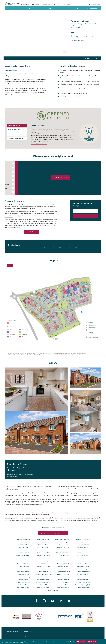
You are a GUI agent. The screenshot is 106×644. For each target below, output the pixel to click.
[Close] (104, 641)
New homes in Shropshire (83, 550)
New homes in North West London (43, 574)
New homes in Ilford (23, 569)
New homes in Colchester (23, 564)
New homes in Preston (63, 577)
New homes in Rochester (43, 580)
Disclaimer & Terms (11, 634)
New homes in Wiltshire (63, 555)
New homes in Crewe (43, 564)
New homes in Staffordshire (63, 553)
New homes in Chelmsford (83, 561)
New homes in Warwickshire (23, 555)
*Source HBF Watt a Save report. (39, 144)
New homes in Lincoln (63, 569)
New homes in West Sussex (43, 555)
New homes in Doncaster (23, 566)
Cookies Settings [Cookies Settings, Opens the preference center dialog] (70, 641)
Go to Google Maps (86, 216)
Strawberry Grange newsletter (74, 97)
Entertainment (13, 188)
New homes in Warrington (43, 588)
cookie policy (24, 642)
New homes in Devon (83, 542)
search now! (94, 8)
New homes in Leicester (43, 569)
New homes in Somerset (23, 553)
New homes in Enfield (63, 566)
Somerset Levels (9, 217)
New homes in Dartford (63, 564)
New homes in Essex (43, 545)
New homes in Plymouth (43, 577)
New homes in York (53, 590)
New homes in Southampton (43, 582)
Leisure (11, 176)
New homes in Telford (43, 585)
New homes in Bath (23, 561)
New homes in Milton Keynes (83, 572)
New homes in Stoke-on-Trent (83, 582)
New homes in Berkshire (43, 539)
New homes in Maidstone (23, 572)
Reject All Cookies (81, 641)
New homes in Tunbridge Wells (83, 585)
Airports (12, 172)
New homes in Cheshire (23, 542)
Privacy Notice (10, 637)
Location (95, 58)
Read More (31, 232)
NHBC (25, 637)
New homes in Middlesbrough (63, 572)
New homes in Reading (83, 577)
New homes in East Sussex (23, 545)
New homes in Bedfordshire (23, 539)
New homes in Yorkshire (83, 555)
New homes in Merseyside (43, 550)
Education (12, 164)
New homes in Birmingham (43, 561)
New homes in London (83, 547)
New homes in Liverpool (83, 569)
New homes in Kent (23, 547)
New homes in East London (43, 566)
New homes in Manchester (23, 550)
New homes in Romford (63, 580)
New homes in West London (83, 588)
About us (56, 5)
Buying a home (47, 5)
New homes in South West (43, 553)
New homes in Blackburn (63, 561)
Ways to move (36, 5)
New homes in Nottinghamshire (63, 550)
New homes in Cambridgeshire (83, 539)
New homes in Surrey (83, 553)
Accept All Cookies (92, 641)
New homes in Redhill (23, 580)
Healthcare (12, 180)
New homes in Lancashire (43, 547)
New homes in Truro (63, 585)
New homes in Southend (63, 582)
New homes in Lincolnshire (63, 547)
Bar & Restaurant (14, 184)
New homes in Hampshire (63, 545)
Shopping (12, 192)
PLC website (27, 634)
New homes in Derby (83, 564)
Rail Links (12, 168)
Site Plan (87, 58)
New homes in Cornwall (43, 542)
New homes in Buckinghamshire (63, 539)
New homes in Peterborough (23, 577)
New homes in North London (23, 574)
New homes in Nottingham (63, 574)
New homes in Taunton (23, 585)
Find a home (26, 5)
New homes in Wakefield (23, 588)
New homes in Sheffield (83, 580)
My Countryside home (95, 5)
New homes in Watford (63, 588)
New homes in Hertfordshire (83, 545)
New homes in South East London (23, 582)
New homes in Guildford (83, 566)
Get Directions (76, 27)
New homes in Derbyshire (63, 542)
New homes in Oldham (83, 574)
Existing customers (67, 5)
